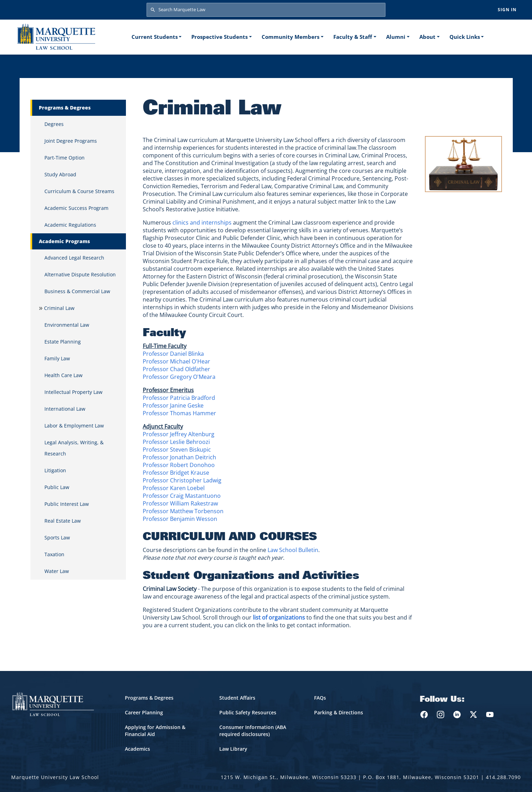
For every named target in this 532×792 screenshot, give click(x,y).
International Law (65, 409)
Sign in (507, 10)
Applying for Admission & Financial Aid (155, 731)
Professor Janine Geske (173, 405)
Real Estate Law (63, 521)
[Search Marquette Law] (266, 10)
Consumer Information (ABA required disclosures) (253, 731)
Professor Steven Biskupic (177, 450)
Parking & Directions (339, 712)
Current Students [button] (155, 37)
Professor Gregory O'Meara (179, 377)
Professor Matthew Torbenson (183, 511)
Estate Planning (63, 342)
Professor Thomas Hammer (179, 413)
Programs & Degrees (149, 698)
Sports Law (57, 538)
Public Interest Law (67, 504)
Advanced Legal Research (74, 258)
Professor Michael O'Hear (176, 361)
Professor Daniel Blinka (173, 354)
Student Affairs (237, 698)
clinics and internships (202, 222)
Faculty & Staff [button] (353, 37)
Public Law (57, 487)
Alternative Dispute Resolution (80, 274)
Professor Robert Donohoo (179, 465)
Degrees (54, 124)
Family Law (57, 358)
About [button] (427, 37)
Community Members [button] (290, 37)
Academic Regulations (70, 225)
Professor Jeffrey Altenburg (179, 434)
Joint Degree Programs (71, 141)
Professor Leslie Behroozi (176, 442)
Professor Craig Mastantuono (182, 496)
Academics (137, 749)
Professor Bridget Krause (176, 473)
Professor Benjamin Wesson (180, 519)
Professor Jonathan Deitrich (179, 457)
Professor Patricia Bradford (179, 398)
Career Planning (144, 712)
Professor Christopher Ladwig (182, 480)
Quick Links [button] (465, 37)
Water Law (57, 571)
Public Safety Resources (248, 712)
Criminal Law (59, 308)
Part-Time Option (65, 158)
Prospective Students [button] (219, 37)
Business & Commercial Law (77, 291)
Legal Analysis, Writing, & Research (74, 448)
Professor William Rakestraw (180, 503)
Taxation (54, 554)
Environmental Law (67, 325)
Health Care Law (63, 375)
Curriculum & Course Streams (79, 191)
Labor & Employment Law (74, 426)
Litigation (55, 470)
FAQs (320, 698)
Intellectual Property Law (73, 392)
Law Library (233, 749)
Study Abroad (60, 174)
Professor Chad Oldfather (176, 369)
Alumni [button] (396, 37)
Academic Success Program (76, 208)
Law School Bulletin (293, 550)
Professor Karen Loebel (174, 488)
